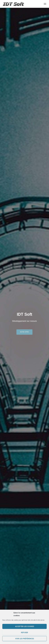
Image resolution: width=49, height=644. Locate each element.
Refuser (24, 633)
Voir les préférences (25, 639)
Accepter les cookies (25, 626)
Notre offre (24, 332)
